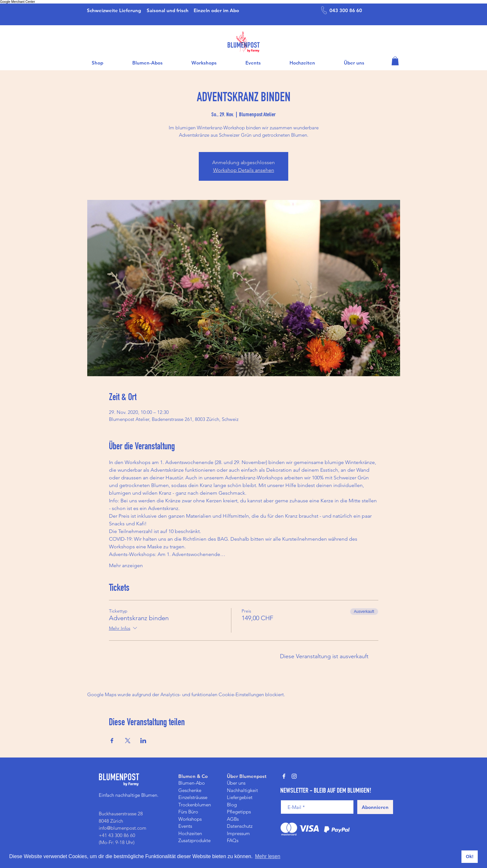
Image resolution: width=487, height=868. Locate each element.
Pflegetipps (239, 812)
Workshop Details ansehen (244, 170)
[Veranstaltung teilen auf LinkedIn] (143, 741)
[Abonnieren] (375, 807)
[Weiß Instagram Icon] (294, 776)
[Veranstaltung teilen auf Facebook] (112, 741)
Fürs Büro (188, 812)
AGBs (233, 819)
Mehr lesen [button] (268, 856)
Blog (232, 805)
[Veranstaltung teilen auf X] (128, 741)
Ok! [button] (470, 857)
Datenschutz (240, 826)
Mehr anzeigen (126, 565)
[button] (395, 61)
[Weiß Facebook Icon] (284, 776)
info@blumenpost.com (123, 828)
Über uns (236, 783)
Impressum (238, 833)
